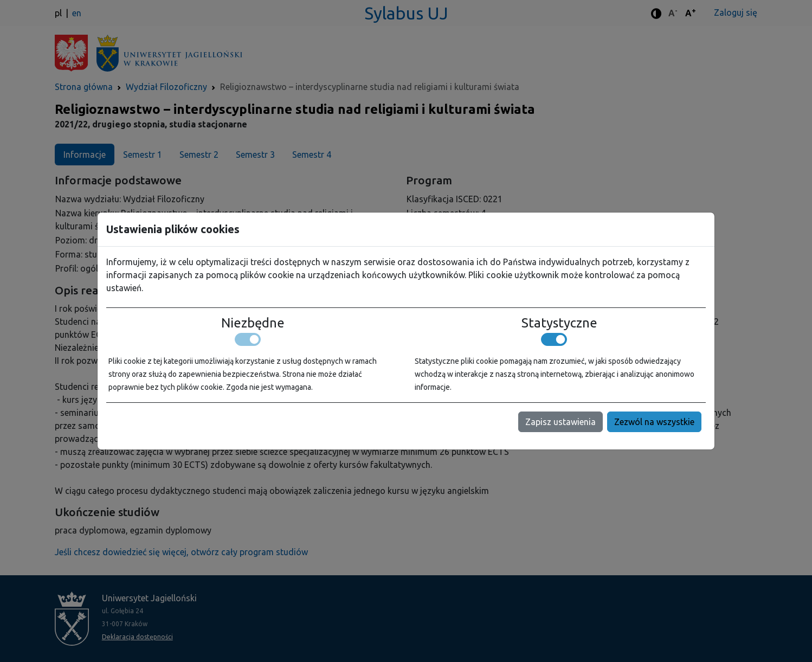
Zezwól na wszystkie (654, 422)
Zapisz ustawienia (560, 422)
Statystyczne (559, 323)
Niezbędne (253, 323)
